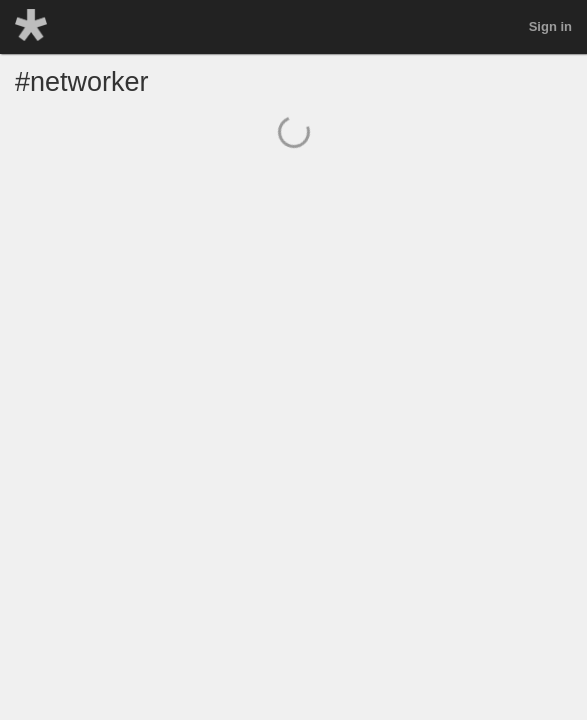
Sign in (550, 26)
